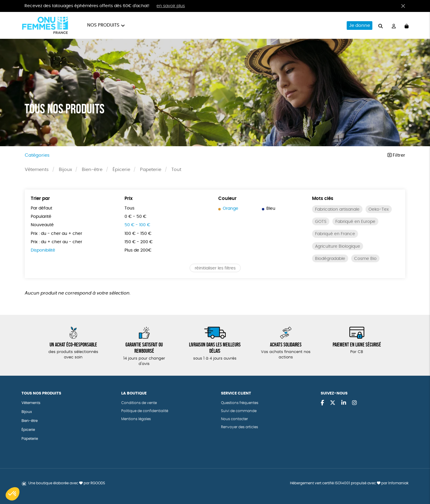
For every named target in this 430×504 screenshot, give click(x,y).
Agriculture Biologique (338, 246)
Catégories (37, 155)
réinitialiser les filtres (215, 268)
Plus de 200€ (138, 250)
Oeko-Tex (379, 209)
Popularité (41, 217)
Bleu (269, 209)
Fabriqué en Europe (355, 222)
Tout (176, 170)
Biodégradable (330, 259)
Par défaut (42, 208)
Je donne (360, 26)
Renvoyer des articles (239, 427)
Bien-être (92, 170)
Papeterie (151, 170)
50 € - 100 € (137, 225)
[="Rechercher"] (381, 25)
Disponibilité (43, 250)
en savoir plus (171, 6)
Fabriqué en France (335, 234)
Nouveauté (42, 225)
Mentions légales (136, 419)
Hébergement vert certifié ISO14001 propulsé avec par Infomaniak (349, 483)
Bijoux (65, 170)
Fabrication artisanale (337, 209)
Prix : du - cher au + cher (56, 234)
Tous (129, 208)
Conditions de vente (139, 403)
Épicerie (121, 170)
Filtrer (396, 155)
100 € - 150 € (138, 234)
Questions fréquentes (240, 403)
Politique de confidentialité (145, 411)
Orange (228, 209)
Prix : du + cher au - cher (56, 242)
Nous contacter (234, 419)
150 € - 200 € (139, 242)
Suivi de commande (239, 411)
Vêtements (37, 170)
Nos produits (103, 25)
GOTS (321, 222)
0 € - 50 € (135, 217)
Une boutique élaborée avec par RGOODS (67, 483)
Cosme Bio (365, 259)
